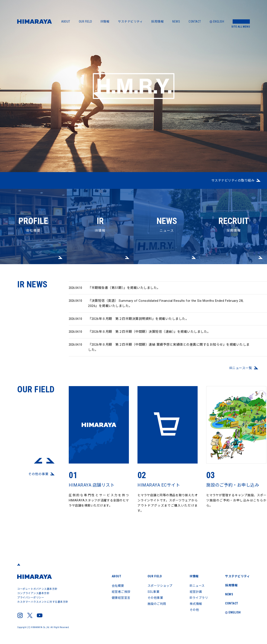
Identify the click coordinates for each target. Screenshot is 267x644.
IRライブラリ (199, 598)
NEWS (176, 22)
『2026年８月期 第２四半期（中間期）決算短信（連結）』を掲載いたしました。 (140, 334)
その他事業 (155, 598)
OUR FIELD (85, 22)
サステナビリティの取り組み (233, 180)
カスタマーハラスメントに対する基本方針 (43, 602)
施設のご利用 (157, 604)
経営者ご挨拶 (121, 592)
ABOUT (66, 22)
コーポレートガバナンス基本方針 (37, 589)
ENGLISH (217, 22)
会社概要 (33, 211)
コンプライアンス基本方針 (33, 593)
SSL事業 (154, 592)
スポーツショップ (160, 586)
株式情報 (196, 604)
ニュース (167, 211)
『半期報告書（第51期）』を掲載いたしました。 (114, 291)
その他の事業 (38, 477)
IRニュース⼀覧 (241, 371)
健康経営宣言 (121, 598)
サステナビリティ (130, 22)
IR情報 (105, 22)
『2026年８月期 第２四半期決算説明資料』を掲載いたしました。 (129, 322)
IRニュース (197, 586)
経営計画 (196, 592)
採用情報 (157, 22)
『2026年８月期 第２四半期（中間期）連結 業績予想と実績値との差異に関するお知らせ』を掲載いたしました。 (159, 350)
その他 (194, 610)
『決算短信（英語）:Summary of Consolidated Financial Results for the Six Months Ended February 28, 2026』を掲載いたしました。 (156, 306)
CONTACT (195, 22)
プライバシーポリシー (31, 598)
